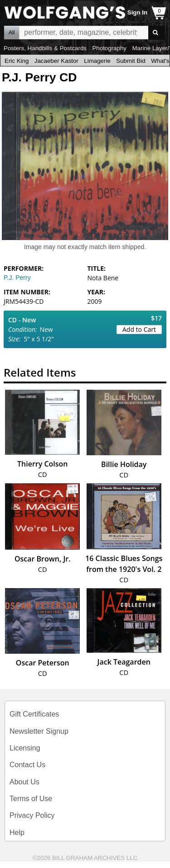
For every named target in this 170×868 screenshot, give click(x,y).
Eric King (17, 61)
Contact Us (27, 765)
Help (17, 833)
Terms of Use (31, 799)
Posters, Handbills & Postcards (45, 48)
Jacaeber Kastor (56, 61)
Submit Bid (131, 61)
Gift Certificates (34, 714)
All (12, 33)
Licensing (25, 748)
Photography (109, 48)
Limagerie (97, 61)
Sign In (137, 12)
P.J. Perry (17, 278)
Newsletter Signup (39, 731)
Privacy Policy (32, 815)
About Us (24, 782)
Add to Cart (139, 329)
